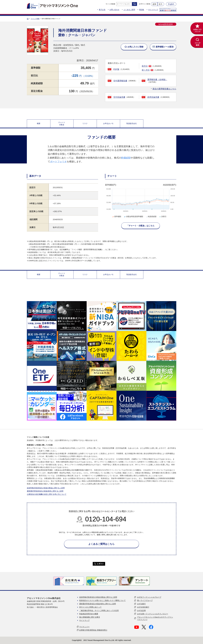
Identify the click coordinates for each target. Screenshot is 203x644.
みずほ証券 (141, 611)
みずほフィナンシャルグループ (149, 597)
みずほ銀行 (141, 604)
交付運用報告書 (120, 81)
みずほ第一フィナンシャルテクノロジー (153, 614)
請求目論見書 (153, 97)
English (171, 4)
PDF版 (116, 69)
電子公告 (102, 10)
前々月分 (146, 70)
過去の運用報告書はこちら (164, 89)
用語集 (142, 10)
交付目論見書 (119, 97)
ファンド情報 (35, 19)
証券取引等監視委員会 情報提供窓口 (93, 630)
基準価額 (117, 216)
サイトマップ (153, 10)
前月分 (145, 66)
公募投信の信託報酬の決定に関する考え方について (47, 494)
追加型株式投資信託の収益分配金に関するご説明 (46, 488)
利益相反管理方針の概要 (89, 614)
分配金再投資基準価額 (133, 216)
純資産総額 (151, 216)
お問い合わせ (114, 10)
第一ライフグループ (145, 600)
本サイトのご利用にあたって (90, 607)
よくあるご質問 (129, 10)
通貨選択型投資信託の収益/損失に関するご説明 (45, 491)
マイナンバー (84, 627)
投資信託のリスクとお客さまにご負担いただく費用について (102, 600)
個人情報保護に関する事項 (90, 617)
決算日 (163, 216)
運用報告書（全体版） (157, 79)
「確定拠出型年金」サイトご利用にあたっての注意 (99, 611)
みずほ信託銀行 (143, 607)
